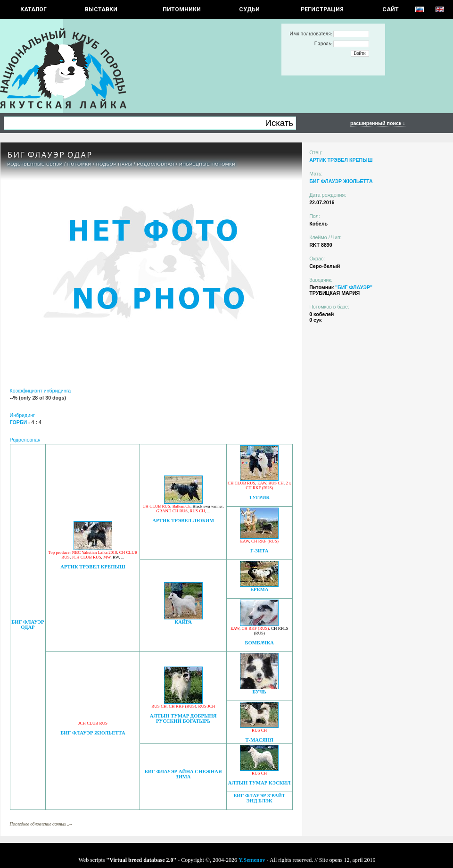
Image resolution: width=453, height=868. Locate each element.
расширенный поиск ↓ (378, 123)
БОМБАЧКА (259, 643)
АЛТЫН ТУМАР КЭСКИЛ (259, 783)
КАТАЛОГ (33, 9)
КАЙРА (183, 622)
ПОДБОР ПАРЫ (114, 164)
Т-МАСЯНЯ (259, 740)
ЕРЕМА (259, 589)
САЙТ (391, 9)
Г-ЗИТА (259, 551)
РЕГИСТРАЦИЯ (322, 9)
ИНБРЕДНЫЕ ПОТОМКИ (207, 164)
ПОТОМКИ (79, 164)
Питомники (182, 9)
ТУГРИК (259, 497)
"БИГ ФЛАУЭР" (354, 287)
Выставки (101, 9)
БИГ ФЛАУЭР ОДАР (28, 625)
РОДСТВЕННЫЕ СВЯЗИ (35, 164)
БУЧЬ (259, 692)
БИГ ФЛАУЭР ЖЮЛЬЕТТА (93, 733)
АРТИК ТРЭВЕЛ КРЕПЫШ (93, 567)
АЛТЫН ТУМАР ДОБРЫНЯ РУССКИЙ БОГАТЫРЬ (183, 718)
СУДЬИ (249, 9)
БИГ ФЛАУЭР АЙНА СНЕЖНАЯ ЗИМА (183, 774)
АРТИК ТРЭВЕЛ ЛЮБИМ (183, 521)
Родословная (156, 164)
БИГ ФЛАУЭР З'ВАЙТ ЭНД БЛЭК (259, 798)
